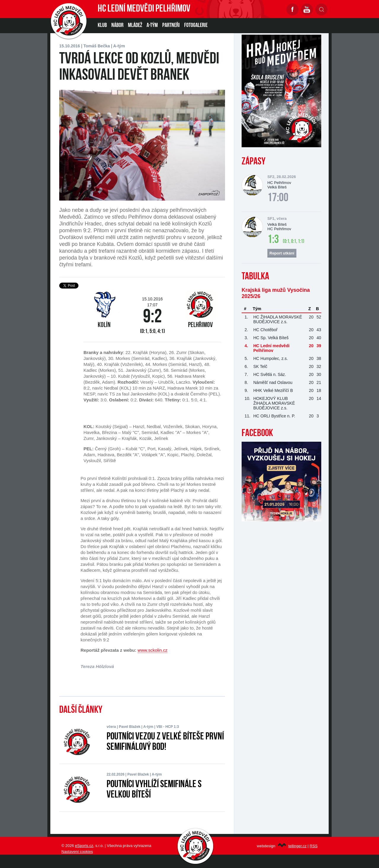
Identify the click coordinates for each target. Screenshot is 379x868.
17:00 (278, 198)
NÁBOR (117, 25)
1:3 (273, 240)
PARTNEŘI (171, 25)
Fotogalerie (196, 25)
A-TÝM (152, 25)
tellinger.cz (297, 846)
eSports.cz (84, 846)
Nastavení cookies (77, 852)
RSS (314, 846)
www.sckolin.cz (153, 650)
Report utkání (282, 253)
